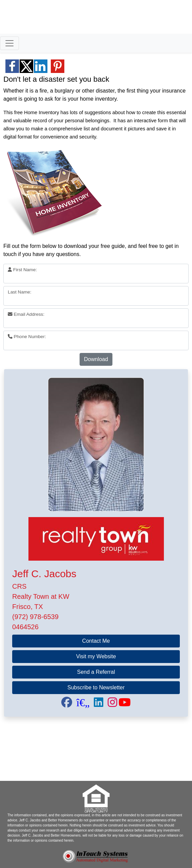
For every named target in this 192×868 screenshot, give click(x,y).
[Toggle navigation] (9, 43)
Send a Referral (96, 672)
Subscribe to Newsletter (96, 687)
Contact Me (96, 641)
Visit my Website (96, 656)
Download (96, 359)
